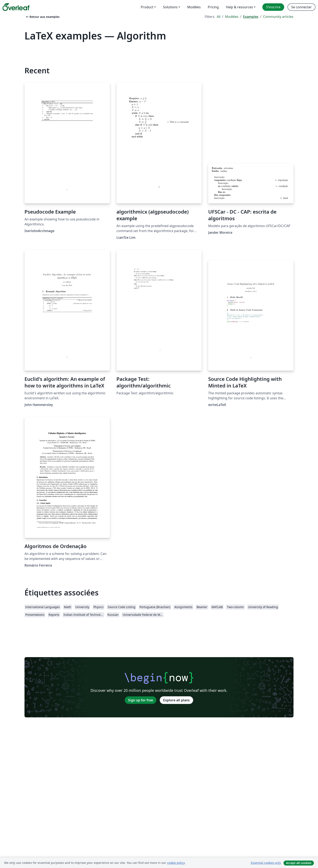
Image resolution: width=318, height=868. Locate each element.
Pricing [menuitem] (213, 7)
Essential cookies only (266, 863)
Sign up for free (141, 700)
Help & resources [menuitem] (239, 7)
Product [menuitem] (147, 7)
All (219, 17)
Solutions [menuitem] (170, 7)
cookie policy (176, 863)
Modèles (232, 17)
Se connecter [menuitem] (301, 7)
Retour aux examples (42, 17)
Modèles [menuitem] (194, 7)
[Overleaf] (16, 7)
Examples (251, 17)
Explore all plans (176, 700)
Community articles (278, 17)
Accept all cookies (299, 863)
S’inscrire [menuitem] (273, 7)
